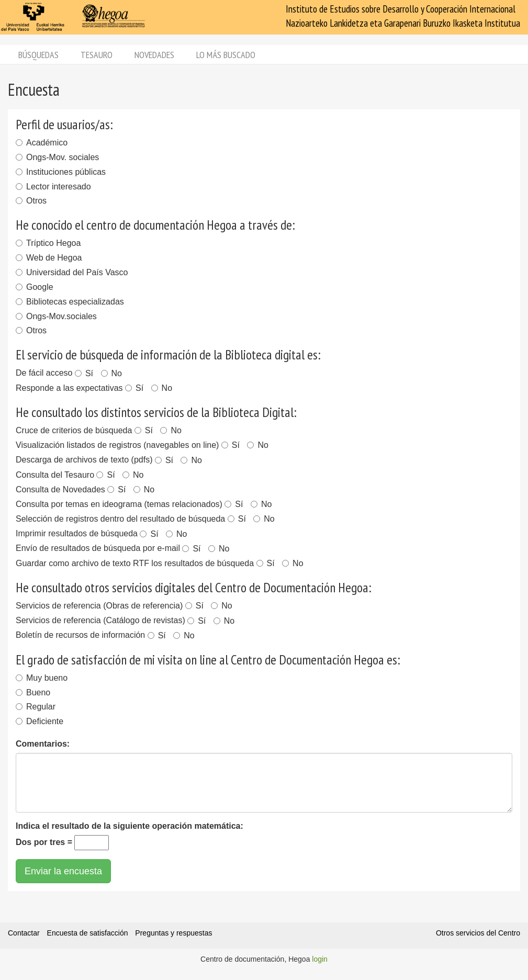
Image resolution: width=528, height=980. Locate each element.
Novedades (154, 55)
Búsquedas (38, 55)
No (111, 373)
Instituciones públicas (61, 172)
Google (35, 287)
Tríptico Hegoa (48, 243)
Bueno (33, 692)
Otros (31, 201)
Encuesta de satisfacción (88, 933)
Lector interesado (53, 187)
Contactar (24, 933)
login (320, 959)
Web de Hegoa (49, 258)
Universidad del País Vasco (72, 272)
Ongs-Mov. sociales (57, 157)
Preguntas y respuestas (173, 933)
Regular (36, 707)
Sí (84, 373)
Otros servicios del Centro (478, 933)
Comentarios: (43, 744)
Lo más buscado (226, 55)
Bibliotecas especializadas (70, 302)
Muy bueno (42, 678)
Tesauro (97, 55)
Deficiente (40, 721)
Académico (42, 143)
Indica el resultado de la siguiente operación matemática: (130, 826)
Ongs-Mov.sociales (56, 316)
